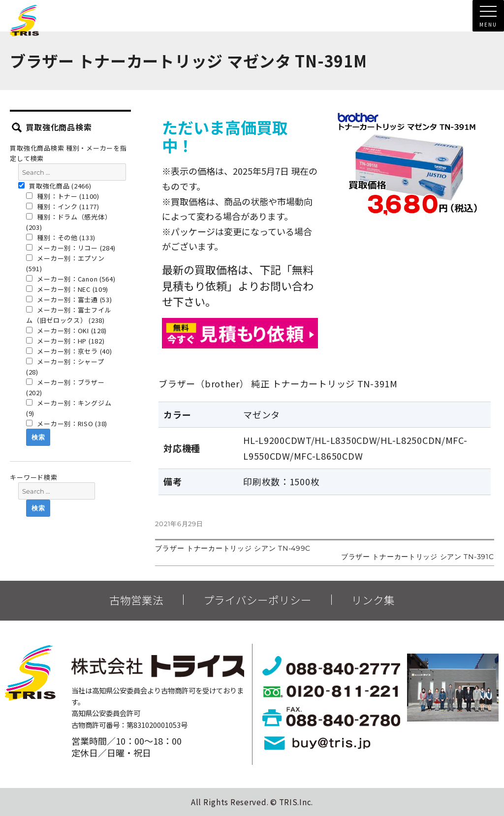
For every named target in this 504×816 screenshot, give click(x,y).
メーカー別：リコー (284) (71, 248)
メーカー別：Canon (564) (71, 279)
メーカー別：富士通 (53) (69, 299)
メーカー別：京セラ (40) (69, 351)
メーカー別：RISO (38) (67, 424)
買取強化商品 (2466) (55, 186)
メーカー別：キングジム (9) (69, 408)
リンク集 (373, 600)
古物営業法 (136, 600)
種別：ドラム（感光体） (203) (69, 222)
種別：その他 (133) (61, 237)
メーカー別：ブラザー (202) (65, 387)
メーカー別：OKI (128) (66, 330)
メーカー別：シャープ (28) (65, 367)
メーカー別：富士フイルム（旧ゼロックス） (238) (69, 315)
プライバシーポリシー (257, 600)
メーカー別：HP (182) (65, 341)
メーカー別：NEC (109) (67, 289)
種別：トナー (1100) (63, 196)
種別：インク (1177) (63, 206)
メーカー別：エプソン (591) (65, 263)
